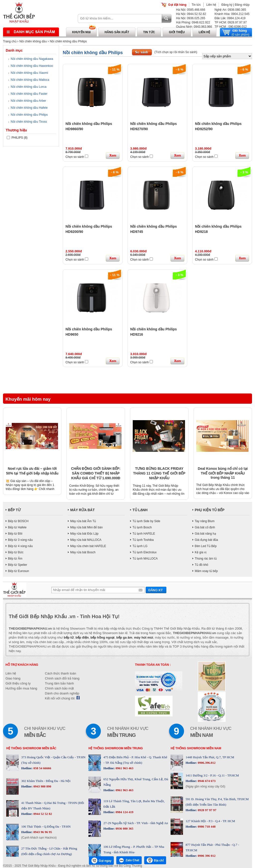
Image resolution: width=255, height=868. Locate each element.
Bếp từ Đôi (15, 534)
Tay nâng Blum (205, 521)
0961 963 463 (124, 768)
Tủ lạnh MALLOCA (145, 559)
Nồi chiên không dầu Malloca (30, 80)
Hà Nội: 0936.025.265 (191, 18)
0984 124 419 (124, 812)
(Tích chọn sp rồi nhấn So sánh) (176, 52)
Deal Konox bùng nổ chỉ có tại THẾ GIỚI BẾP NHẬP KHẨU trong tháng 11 (223, 473)
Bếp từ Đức (16, 552)
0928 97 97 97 (207, 810)
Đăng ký (227, 5)
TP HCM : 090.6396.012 (230, 27)
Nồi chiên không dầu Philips (68, 41)
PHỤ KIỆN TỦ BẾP (210, 510)
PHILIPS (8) (17, 138)
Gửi (156, 590)
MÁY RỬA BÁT (82, 510)
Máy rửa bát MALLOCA (86, 540)
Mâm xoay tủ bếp (206, 571)
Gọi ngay (101, 861)
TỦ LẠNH (140, 510)
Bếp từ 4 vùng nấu (20, 546)
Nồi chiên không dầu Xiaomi (29, 73)
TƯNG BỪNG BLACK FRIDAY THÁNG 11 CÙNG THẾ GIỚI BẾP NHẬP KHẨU (159, 473)
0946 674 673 (206, 781)
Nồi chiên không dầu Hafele (29, 108)
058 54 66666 (42, 768)
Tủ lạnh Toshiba (143, 540)
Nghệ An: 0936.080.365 (230, 10)
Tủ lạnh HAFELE (144, 534)
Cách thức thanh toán (60, 673)
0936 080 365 (124, 828)
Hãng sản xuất (117, 32)
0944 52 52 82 (42, 814)
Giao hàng (13, 678)
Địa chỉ (155, 860)
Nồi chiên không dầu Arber (28, 101)
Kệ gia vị (201, 552)
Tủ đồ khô (201, 565)
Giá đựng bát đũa (206, 540)
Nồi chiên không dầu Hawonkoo (32, 66)
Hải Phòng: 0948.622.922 (193, 22)
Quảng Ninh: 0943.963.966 (194, 27)
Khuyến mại (81, 32)
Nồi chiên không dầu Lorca (29, 87)
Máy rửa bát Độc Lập (84, 534)
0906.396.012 (206, 763)
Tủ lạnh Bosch (142, 527)
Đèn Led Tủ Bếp (206, 546)
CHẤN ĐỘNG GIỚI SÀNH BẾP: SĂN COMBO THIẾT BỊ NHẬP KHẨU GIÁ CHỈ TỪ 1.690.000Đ (96, 473)
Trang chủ (10, 41)
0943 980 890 (42, 786)
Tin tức (196, 5)
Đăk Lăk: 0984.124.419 (230, 18)
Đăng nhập (242, 5)
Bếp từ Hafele (17, 527)
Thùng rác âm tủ (206, 559)
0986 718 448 (206, 826)
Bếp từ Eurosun (18, 571)
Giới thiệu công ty (18, 683)
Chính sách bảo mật (59, 688)
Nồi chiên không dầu (33, 41)
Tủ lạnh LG (140, 546)
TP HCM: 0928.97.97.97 (230, 22)
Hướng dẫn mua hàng (21, 688)
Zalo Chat (129, 860)
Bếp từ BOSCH (18, 521)
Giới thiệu (177, 32)
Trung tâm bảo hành (59, 683)
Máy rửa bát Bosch (83, 552)
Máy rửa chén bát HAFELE (88, 546)
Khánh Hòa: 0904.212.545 (232, 14)
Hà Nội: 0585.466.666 (191, 10)
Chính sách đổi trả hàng (62, 678)
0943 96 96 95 (42, 832)
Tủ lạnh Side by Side (146, 521)
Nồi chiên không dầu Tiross (29, 122)
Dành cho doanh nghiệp (62, 693)
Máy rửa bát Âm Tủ (83, 521)
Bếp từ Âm (15, 559)
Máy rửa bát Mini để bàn (86, 527)
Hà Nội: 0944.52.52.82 (191, 14)
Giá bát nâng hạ (205, 534)
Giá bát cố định (205, 527)
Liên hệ (211, 5)
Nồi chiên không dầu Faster (29, 94)
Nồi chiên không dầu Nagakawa (32, 59)
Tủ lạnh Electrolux (145, 552)
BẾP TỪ (14, 510)
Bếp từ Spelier (18, 565)
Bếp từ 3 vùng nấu (20, 540)
